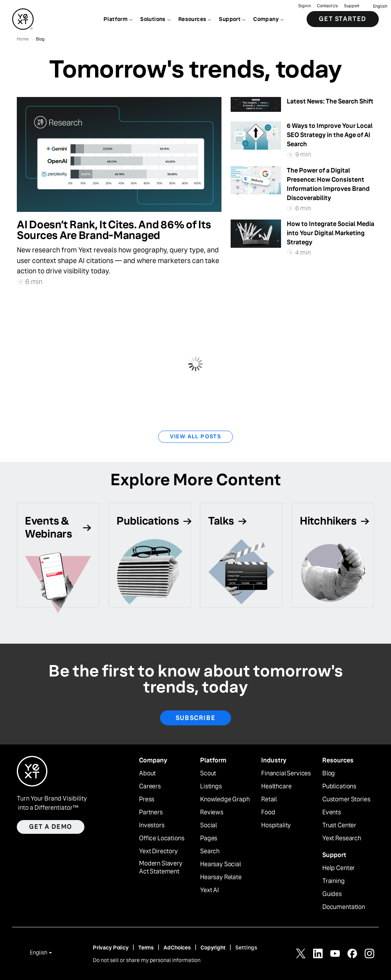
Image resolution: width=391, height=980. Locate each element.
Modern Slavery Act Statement (161, 868)
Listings (211, 786)
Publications (339, 786)
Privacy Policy (111, 948)
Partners (151, 812)
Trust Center (339, 825)
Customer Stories (346, 799)
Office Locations (162, 838)
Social (208, 825)
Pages (209, 838)
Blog (329, 773)
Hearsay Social (221, 864)
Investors (152, 825)
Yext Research (342, 838)
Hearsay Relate (221, 877)
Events (332, 812)
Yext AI (209, 890)
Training (334, 881)
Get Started (343, 19)
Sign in (305, 6)
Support (352, 6)
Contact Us (327, 6)
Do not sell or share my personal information (147, 960)
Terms (146, 948)
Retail (269, 799)
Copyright (213, 948)
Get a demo (51, 827)
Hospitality (276, 825)
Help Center (338, 868)
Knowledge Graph (225, 799)
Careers (150, 786)
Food (268, 812)
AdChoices (177, 948)
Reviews (212, 812)
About (147, 773)
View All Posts (196, 436)
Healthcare (276, 786)
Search (210, 851)
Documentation (344, 907)
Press (147, 799)
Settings (246, 948)
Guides (332, 894)
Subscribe (195, 718)
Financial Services (286, 773)
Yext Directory (158, 851)
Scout (208, 773)
